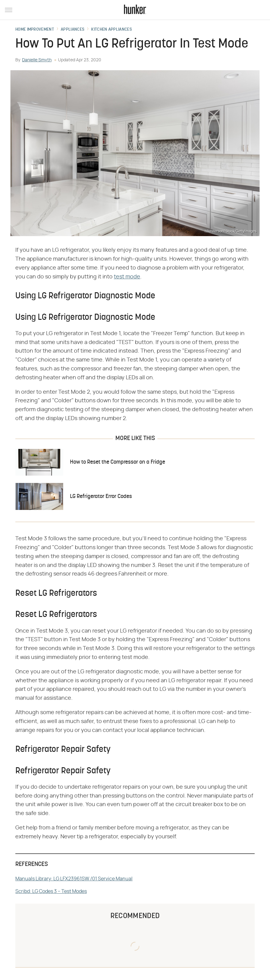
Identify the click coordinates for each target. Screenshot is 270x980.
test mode (127, 277)
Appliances (73, 30)
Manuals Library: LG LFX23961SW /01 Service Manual (74, 879)
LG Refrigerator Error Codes (101, 497)
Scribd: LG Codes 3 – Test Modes (51, 891)
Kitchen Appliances (111, 30)
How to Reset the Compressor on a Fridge (118, 462)
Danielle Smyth (37, 60)
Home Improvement (35, 30)
